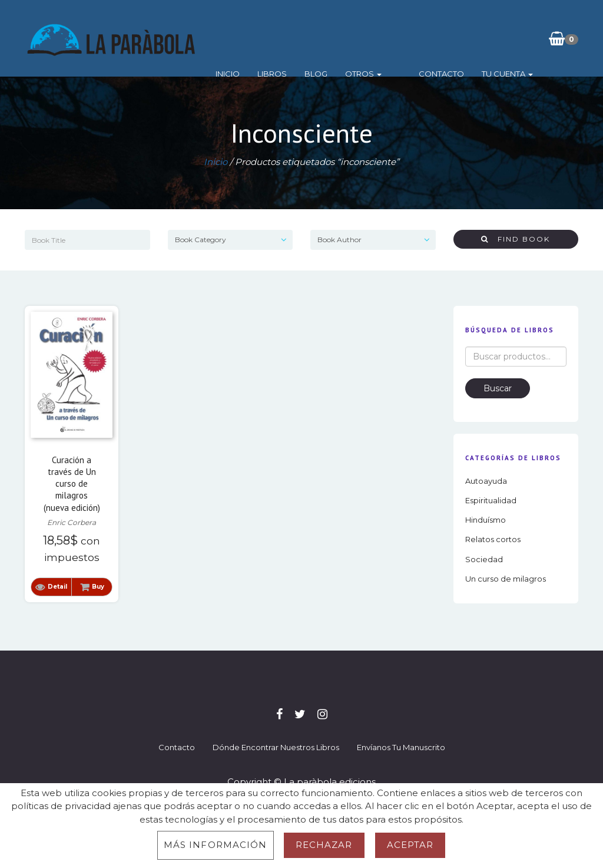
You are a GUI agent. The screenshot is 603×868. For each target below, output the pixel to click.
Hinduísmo (486, 520)
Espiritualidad (491, 500)
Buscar (498, 388)
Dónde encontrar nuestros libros (276, 747)
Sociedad (484, 559)
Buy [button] (98, 587)
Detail (57, 587)
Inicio (231, 38)
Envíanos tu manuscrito (401, 747)
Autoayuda (486, 481)
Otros (367, 38)
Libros (276, 38)
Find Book (516, 239)
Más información (216, 845)
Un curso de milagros (506, 579)
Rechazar (324, 845)
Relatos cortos (493, 539)
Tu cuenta (491, 38)
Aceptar (410, 845)
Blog (319, 38)
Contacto (425, 38)
